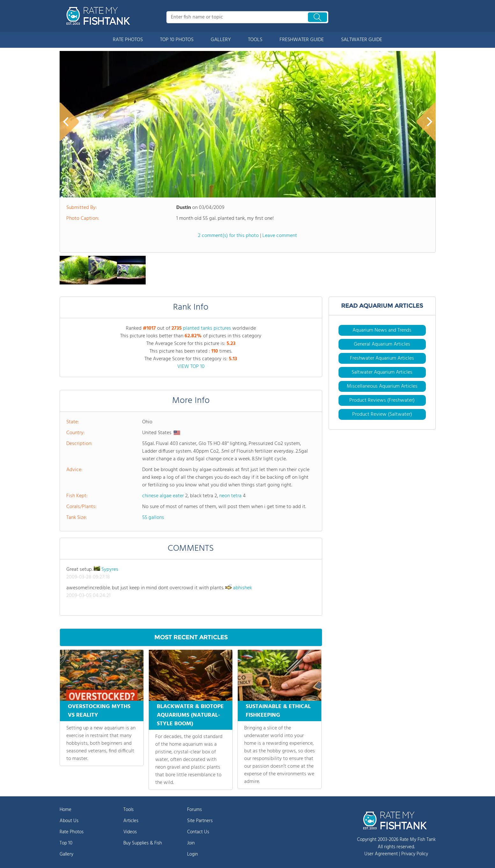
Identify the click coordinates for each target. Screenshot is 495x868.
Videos (130, 832)
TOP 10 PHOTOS (177, 40)
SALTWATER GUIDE (362, 40)
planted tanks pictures (207, 328)
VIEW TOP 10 (191, 367)
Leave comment (280, 236)
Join (191, 843)
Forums (194, 810)
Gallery (66, 854)
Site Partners (200, 821)
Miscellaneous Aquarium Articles (382, 386)
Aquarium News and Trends (382, 330)
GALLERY (221, 40)
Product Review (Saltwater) (382, 414)
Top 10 (66, 843)
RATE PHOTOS (128, 40)
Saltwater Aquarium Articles (382, 372)
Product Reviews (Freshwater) (382, 400)
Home (66, 810)
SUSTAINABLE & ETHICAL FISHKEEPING (278, 711)
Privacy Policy (415, 854)
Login (193, 854)
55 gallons (153, 518)
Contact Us (198, 832)
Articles (131, 821)
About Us (69, 821)
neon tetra (230, 496)
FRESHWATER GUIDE (302, 40)
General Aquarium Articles (382, 344)
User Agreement (381, 854)
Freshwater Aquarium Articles (382, 358)
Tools (128, 810)
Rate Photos (72, 832)
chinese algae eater (163, 496)
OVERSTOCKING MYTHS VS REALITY (99, 711)
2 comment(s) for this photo (228, 236)
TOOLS (255, 40)
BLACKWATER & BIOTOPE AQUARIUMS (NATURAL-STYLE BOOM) (190, 715)
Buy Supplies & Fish (143, 843)
